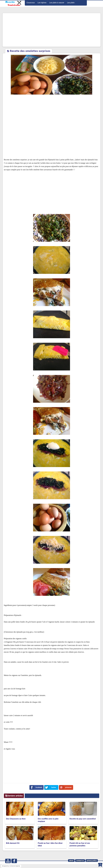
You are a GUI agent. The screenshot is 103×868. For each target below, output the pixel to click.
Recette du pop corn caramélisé (83, 819)
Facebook (36, 787)
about (71, 861)
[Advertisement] (52, 30)
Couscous (31, 3)
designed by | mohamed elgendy (11, 866)
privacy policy (92, 861)
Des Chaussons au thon (16, 819)
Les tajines (42, 3)
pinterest (66, 787)
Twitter (51, 787)
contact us (80, 861)
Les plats (71, 3)
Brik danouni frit (13, 843)
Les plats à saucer (57, 3)
